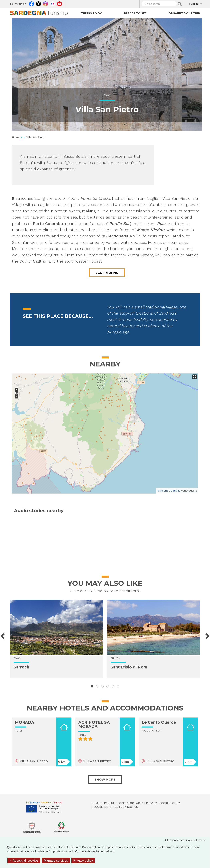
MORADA (25, 722)
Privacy (151, 803)
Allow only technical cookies (187, 840)
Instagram (45, 3)
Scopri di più (107, 273)
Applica (180, 4)
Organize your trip (184, 13)
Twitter (38, 3)
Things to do (92, 13)
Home (16, 137)
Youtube (59, 3)
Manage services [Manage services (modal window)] (56, 860)
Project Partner (104, 803)
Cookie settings (106, 807)
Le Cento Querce (159, 722)
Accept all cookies (24, 860)
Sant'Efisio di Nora (129, 667)
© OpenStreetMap (169, 491)
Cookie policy (170, 803)
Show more (105, 779)
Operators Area (131, 803)
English (194, 4)
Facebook (31, 3)
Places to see (135, 13)
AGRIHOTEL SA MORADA (94, 725)
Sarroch (21, 667)
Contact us (129, 807)
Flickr (52, 3)
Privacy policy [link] (83, 860)
